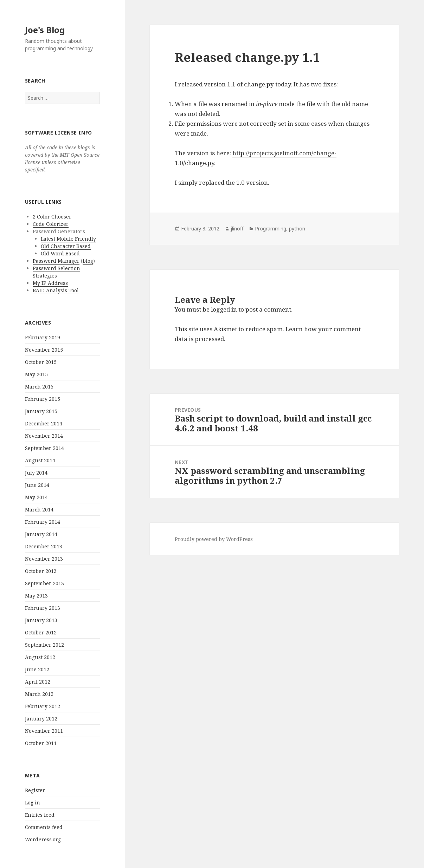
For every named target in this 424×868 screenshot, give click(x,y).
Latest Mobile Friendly (68, 239)
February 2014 (43, 522)
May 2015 (36, 374)
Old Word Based (60, 253)
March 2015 (39, 387)
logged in (224, 309)
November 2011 (44, 731)
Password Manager (56, 261)
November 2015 (44, 350)
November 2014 (44, 436)
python (297, 229)
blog (88, 261)
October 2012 (41, 632)
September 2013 (44, 583)
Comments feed (44, 827)
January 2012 (41, 719)
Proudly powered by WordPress (214, 539)
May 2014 (36, 497)
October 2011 (41, 743)
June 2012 (37, 669)
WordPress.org (43, 839)
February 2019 (43, 337)
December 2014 (44, 423)
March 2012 (39, 694)
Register (35, 790)
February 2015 (43, 399)
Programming (271, 229)
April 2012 (38, 682)
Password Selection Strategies (56, 272)
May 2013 (36, 596)
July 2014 (36, 473)
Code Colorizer (51, 224)
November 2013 (44, 559)
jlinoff (237, 229)
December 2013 (44, 546)
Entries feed (40, 815)
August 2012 (40, 657)
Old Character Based (66, 246)
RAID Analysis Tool (56, 290)
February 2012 (43, 706)
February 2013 (43, 608)
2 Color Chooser (52, 217)
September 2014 (44, 448)
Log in (33, 802)
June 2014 (37, 485)
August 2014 (40, 460)
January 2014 (41, 534)
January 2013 (41, 620)
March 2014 (39, 510)
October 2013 (41, 571)
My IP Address (50, 283)
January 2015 (41, 411)
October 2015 (41, 362)
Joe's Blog (45, 30)
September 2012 (44, 645)
